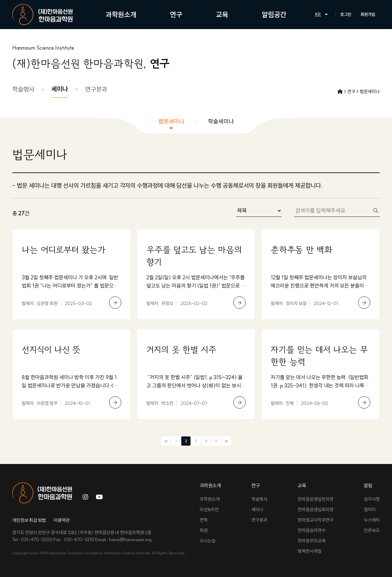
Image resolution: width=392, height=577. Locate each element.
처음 (166, 441)
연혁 (204, 520)
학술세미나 (221, 121)
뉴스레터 (372, 520)
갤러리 (370, 509)
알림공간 (274, 15)
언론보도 (372, 530)
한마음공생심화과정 (316, 509)
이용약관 (62, 520)
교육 (222, 15)
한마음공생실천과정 (316, 499)
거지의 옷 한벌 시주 (181, 349)
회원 (204, 530)
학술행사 (23, 89)
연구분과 (96, 89)
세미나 (60, 89)
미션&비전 (209, 509)
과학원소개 (121, 15)
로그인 (346, 14)
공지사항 (372, 499)
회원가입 (368, 14)
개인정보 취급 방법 (29, 520)
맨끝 (226, 441)
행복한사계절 (310, 551)
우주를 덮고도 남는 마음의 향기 (194, 256)
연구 (176, 15)
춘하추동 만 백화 (302, 250)
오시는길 (208, 541)
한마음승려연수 (312, 530)
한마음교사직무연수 (316, 520)
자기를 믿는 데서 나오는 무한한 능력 (319, 356)
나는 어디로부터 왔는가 (64, 250)
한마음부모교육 (312, 541)
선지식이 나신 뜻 (51, 349)
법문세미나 (171, 121)
